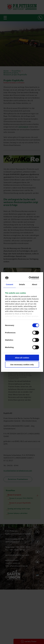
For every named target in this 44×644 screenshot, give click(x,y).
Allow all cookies (22, 358)
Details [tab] (22, 284)
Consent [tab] (10, 284)
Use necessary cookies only (22, 365)
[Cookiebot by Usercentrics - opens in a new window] (30, 278)
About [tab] (34, 284)
